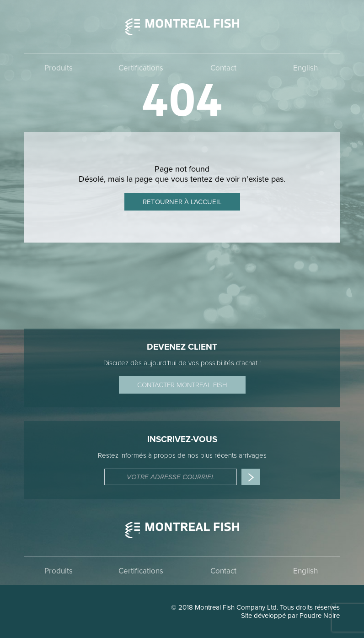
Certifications (141, 68)
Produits (59, 68)
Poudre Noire (320, 616)
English (305, 68)
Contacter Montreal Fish (182, 385)
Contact (223, 68)
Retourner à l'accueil (182, 202)
